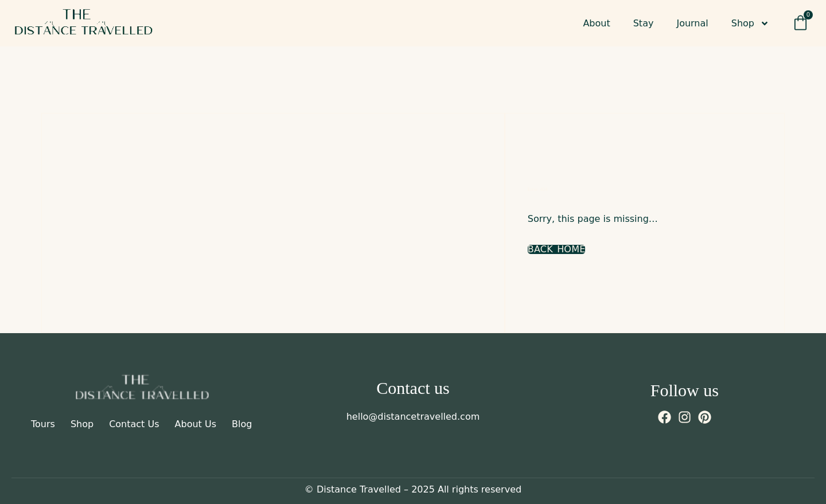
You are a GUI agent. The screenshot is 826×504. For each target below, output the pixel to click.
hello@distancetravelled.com (413, 417)
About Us (196, 424)
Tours (43, 424)
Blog (242, 424)
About (596, 23)
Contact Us (134, 424)
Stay (644, 23)
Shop (750, 24)
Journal (692, 23)
